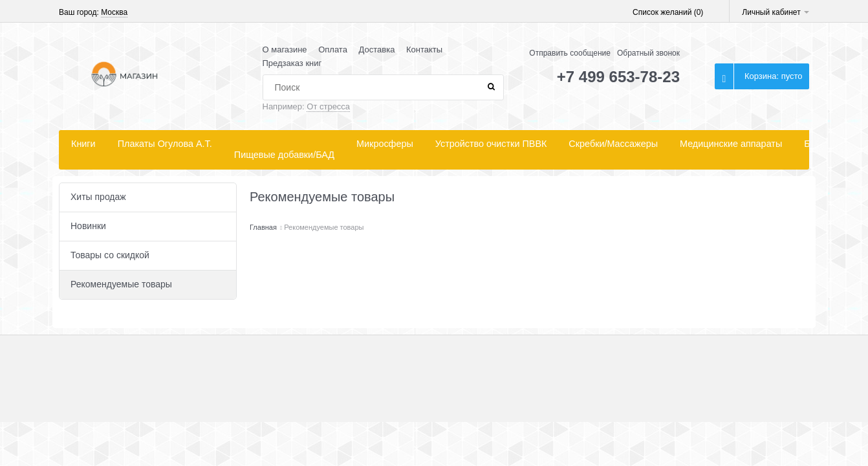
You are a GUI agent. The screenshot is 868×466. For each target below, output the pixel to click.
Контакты (424, 50)
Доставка (377, 50)
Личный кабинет (776, 12)
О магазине (285, 50)
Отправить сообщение (570, 53)
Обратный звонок (648, 53)
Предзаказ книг (292, 63)
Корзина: (774, 76)
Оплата (333, 50)
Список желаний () (668, 12)
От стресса (328, 106)
